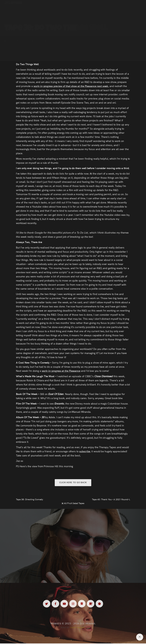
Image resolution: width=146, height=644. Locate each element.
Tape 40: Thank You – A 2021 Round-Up (111, 499)
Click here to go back (73, 483)
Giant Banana (77, 628)
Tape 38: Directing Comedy (30, 499)
